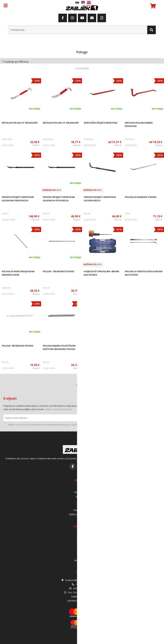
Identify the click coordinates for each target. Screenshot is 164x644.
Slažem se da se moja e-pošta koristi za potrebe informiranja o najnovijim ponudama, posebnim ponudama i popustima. (69, 425)
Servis (82, 551)
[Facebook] (63, 18)
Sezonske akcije (82, 560)
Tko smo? (82, 534)
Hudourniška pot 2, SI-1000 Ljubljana (82, 580)
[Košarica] (152, 6)
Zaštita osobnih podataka (58, 409)
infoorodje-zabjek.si (84, 588)
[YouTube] (82, 18)
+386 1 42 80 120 (82, 584)
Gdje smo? (82, 538)
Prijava (82, 501)
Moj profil (82, 488)
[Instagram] (72, 18)
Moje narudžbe (82, 492)
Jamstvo (82, 547)
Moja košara (82, 497)
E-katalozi (82, 556)
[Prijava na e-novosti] (157, 418)
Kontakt (82, 543)
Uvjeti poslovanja (82, 510)
